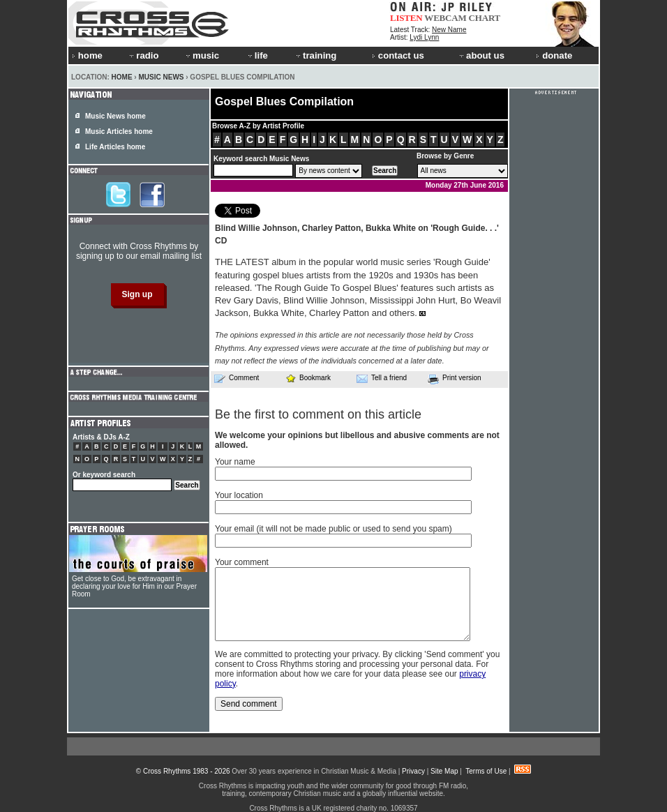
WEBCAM (445, 18)
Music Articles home (119, 131)
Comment (237, 378)
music (202, 55)
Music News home (115, 116)
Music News (161, 77)
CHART (485, 18)
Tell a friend (382, 378)
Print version (455, 379)
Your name (235, 462)
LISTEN (406, 18)
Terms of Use (486, 771)
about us (481, 55)
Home (122, 77)
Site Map (444, 771)
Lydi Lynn (424, 37)
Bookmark (308, 378)
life (257, 55)
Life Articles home (115, 147)
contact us (398, 55)
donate (554, 55)
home (87, 55)
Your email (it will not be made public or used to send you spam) (333, 529)
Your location (239, 495)
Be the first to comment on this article (318, 414)
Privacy (413, 771)
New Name (449, 30)
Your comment (242, 562)
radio (143, 55)
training (315, 55)
